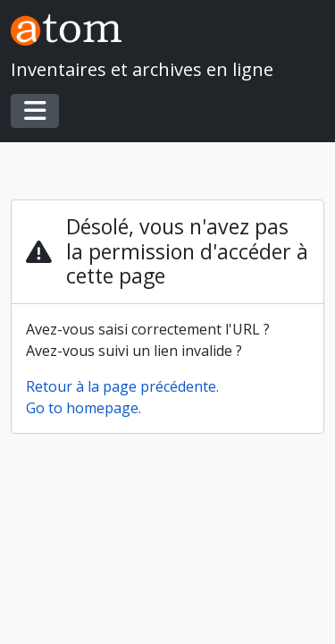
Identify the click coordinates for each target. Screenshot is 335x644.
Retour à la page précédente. (122, 386)
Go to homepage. (84, 408)
